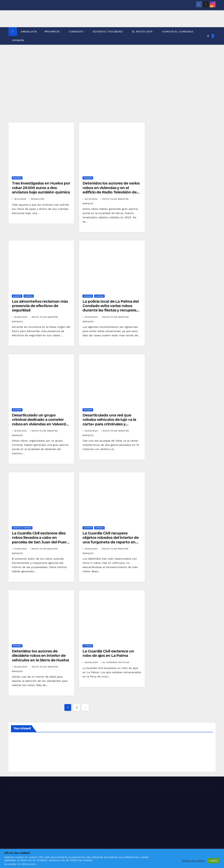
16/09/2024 (21, 431)
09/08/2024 (21, 667)
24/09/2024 (92, 317)
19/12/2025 (20, 199)
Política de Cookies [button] (193, 861)
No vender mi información (20, 864)
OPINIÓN (18, 40)
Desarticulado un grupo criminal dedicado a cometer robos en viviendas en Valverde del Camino (40, 422)
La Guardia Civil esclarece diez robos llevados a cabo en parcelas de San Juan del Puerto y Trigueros (41, 540)
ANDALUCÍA (29, 32)
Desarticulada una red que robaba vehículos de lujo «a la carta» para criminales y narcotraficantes (109, 422)
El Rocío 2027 (143, 32)
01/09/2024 (21, 549)
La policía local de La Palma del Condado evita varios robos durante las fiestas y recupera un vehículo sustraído (111, 308)
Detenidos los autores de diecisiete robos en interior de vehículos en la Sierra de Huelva (40, 656)
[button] (208, 36)
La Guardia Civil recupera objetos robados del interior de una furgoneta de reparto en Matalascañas (111, 540)
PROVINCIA (52, 32)
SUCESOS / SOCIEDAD (108, 32)
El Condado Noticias (115, 662)
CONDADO (76, 32)
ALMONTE (17, 296)
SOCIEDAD (17, 178)
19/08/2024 (92, 549)
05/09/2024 (92, 431)
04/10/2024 (92, 199)
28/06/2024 (92, 662)
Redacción (37, 199)
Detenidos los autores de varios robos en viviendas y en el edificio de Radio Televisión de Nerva (111, 190)
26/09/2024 (21, 317)
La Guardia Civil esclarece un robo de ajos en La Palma (108, 653)
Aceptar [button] (214, 861)
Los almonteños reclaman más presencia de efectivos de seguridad (40, 306)
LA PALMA (99, 296)
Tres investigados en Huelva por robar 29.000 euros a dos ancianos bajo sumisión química (41, 188)
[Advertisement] (112, 70)
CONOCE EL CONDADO (178, 32)
